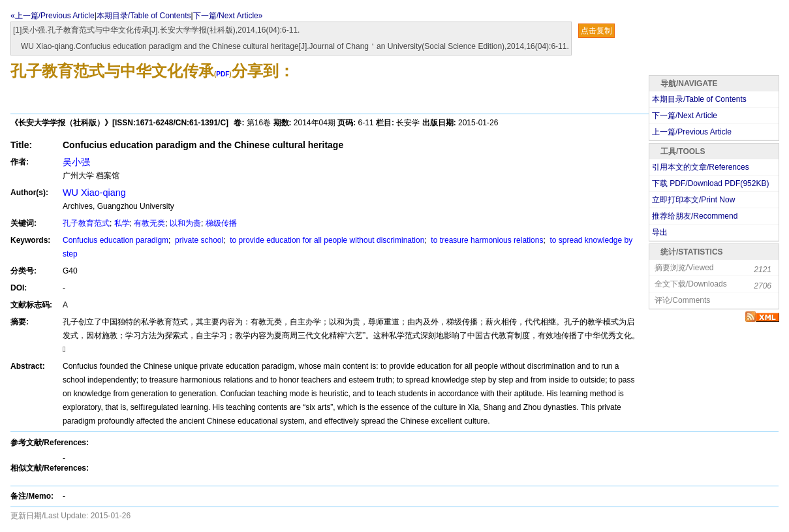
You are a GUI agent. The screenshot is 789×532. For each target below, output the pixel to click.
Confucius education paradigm (116, 240)
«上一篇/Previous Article (53, 16)
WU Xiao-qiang (94, 193)
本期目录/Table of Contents (144, 16)
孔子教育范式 (86, 223)
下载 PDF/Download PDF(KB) (710, 183)
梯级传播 (221, 223)
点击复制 (596, 31)
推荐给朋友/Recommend (695, 216)
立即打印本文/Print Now (693, 200)
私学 (122, 223)
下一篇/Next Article (685, 116)
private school (198, 240)
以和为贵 (185, 223)
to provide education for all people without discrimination (326, 240)
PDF (223, 74)
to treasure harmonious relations (486, 240)
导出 (660, 232)
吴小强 (76, 162)
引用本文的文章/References (701, 167)
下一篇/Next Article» (228, 16)
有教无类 (149, 223)
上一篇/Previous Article (692, 132)
